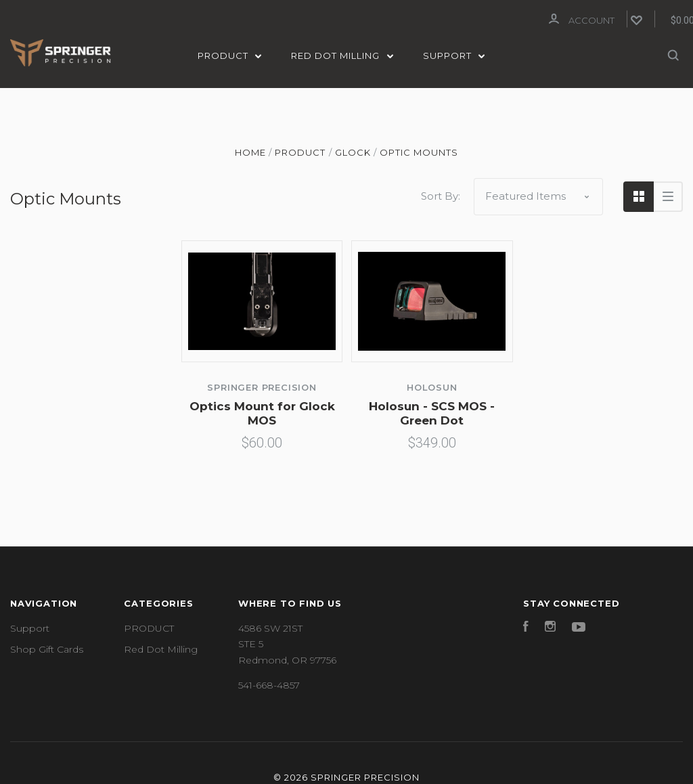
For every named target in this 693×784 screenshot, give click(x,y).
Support (454, 56)
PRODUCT (230, 56)
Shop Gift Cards (47, 648)
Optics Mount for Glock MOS (262, 412)
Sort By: (441, 195)
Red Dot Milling (342, 56)
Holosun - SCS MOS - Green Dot (432, 412)
